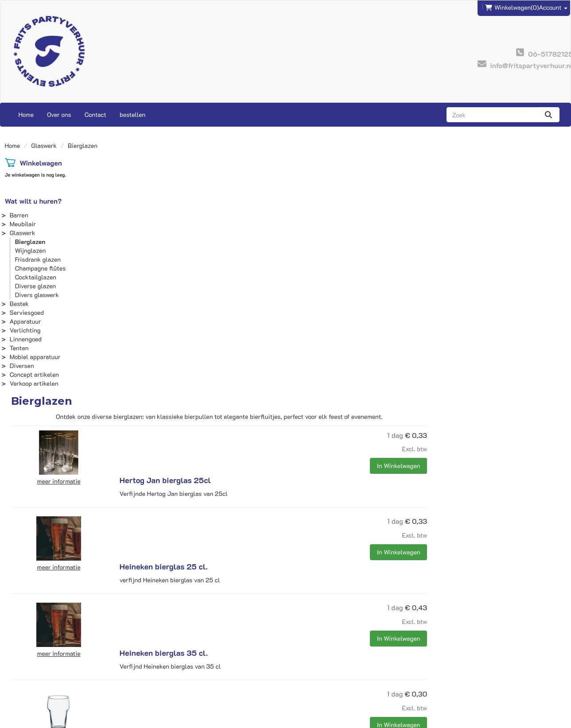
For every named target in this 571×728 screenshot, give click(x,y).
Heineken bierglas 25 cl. (303, 274)
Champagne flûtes (41, 268)
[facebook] (542, 720)
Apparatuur (25, 321)
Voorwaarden (310, 672)
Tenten (19, 348)
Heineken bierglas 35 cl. (303, 347)
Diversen (22, 366)
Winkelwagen (41, 163)
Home (26, 114)
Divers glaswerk (37, 295)
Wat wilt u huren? (33, 201)
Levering (304, 655)
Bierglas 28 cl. (285, 421)
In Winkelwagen (538, 230)
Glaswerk (44, 145)
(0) (512, 8)
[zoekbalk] (492, 115)
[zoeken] (548, 115)
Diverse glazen (35, 286)
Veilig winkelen (313, 664)
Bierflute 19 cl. (286, 494)
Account (553, 7)
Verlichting (25, 330)
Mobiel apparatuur (35, 357)
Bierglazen (30, 242)
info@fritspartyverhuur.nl (48, 655)
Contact (95, 114)
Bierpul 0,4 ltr (285, 568)
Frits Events (169, 655)
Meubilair (23, 224)
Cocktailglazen (36, 277)
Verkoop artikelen (34, 383)
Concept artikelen (34, 374)
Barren (19, 215)
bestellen (132, 114)
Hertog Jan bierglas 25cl (304, 200)
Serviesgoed (27, 312)
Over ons (59, 114)
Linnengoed (26, 339)
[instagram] (558, 720)
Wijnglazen (31, 250)
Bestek (19, 304)
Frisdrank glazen (38, 259)
